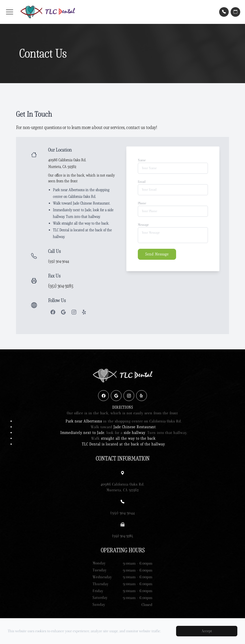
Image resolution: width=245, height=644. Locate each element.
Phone (142, 203)
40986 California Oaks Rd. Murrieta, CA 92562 (122, 487)
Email (142, 182)
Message (143, 225)
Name (142, 160)
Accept (207, 631)
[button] (10, 12)
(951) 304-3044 (58, 261)
